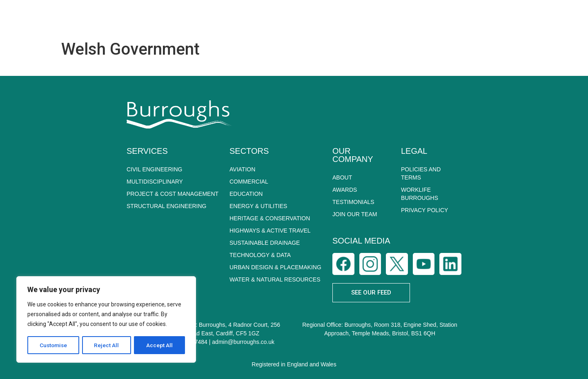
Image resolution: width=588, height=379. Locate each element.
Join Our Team (355, 214)
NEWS (459, 18)
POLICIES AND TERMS (421, 173)
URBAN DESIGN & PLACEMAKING (275, 267)
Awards (345, 190)
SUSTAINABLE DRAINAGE (265, 243)
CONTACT (556, 18)
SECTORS (344, 18)
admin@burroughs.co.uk (243, 342)
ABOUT (235, 18)
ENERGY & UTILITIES (258, 206)
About (342, 177)
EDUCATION (246, 194)
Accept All (160, 345)
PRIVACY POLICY (424, 210)
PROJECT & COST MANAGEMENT (173, 194)
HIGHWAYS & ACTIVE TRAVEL (270, 231)
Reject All (108, 345)
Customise (54, 345)
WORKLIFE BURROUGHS (420, 194)
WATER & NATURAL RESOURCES (275, 279)
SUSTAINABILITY (406, 18)
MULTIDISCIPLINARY (155, 182)
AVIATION (242, 169)
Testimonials (353, 202)
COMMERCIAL (249, 182)
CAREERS (504, 18)
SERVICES (287, 18)
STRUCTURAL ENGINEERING (167, 206)
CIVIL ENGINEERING (154, 169)
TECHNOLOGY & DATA (260, 255)
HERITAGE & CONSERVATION (270, 218)
